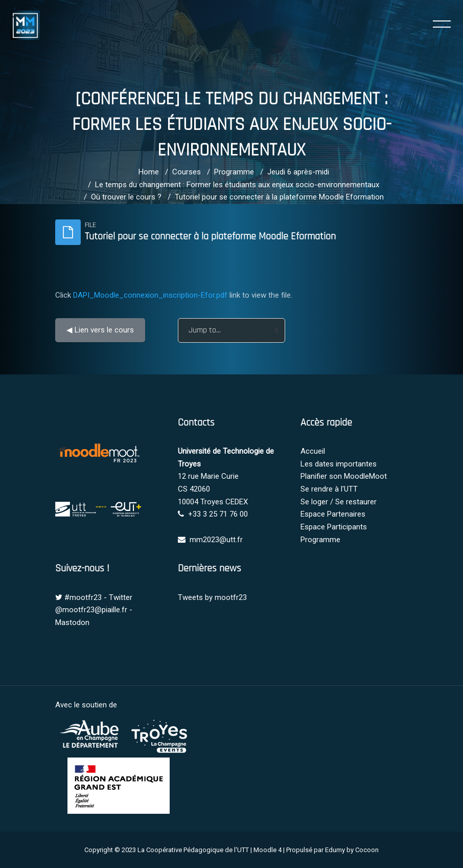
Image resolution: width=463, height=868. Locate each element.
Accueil (313, 451)
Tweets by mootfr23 (212, 597)
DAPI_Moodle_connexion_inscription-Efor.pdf (150, 295)
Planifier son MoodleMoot (344, 476)
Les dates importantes (339, 464)
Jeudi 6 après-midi (298, 172)
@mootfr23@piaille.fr (91, 610)
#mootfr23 (83, 597)
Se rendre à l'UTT (329, 489)
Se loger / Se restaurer (339, 502)
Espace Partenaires (333, 514)
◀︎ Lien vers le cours (100, 330)
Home (149, 172)
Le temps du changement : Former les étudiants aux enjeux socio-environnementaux (237, 185)
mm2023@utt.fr (216, 540)
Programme (234, 172)
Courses (187, 172)
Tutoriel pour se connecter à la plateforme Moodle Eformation (279, 197)
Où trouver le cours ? (126, 197)
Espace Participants (334, 527)
